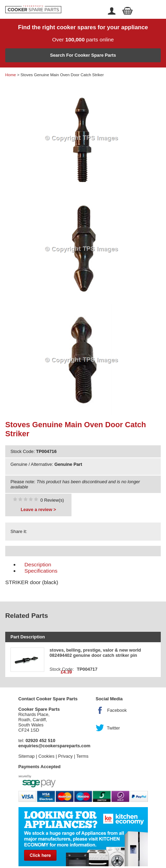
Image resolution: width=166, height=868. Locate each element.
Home (11, 75)
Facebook (117, 710)
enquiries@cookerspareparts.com (55, 746)
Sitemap (27, 756)
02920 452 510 (40, 740)
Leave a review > (38, 509)
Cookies (46, 756)
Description (38, 564)
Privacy (66, 756)
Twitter (113, 728)
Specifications (41, 571)
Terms (82, 756)
